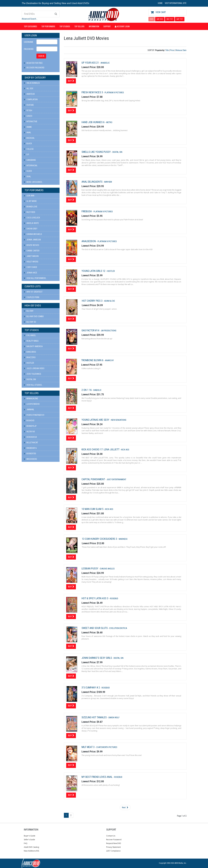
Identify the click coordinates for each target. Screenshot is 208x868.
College (29, 149)
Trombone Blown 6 (93, 360)
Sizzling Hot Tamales (94, 717)
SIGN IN (41, 56)
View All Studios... (33, 385)
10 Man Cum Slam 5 (93, 509)
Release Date (181, 50)
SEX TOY (170, 19)
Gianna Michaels (33, 234)
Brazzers (30, 357)
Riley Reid (29, 212)
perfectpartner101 (34, 415)
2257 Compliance (113, 851)
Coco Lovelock (32, 218)
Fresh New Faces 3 (93, 92)
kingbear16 (30, 448)
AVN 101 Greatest (33, 292)
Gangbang (30, 160)
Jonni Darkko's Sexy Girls (97, 658)
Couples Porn (32, 297)
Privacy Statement (113, 847)
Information (94, 26)
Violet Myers (31, 262)
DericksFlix (30, 437)
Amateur (29, 94)
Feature (29, 105)
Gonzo (28, 116)
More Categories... (34, 182)
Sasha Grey (31, 229)
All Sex (29, 88)
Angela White (31, 223)
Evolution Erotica (118, 628)
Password (29, 49)
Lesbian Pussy (90, 568)
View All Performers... (35, 278)
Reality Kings (31, 341)
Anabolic (105, 63)
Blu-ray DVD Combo (34, 316)
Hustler (29, 363)
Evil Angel (30, 335)
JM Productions (109, 331)
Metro (109, 122)
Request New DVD (114, 843)
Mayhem (108, 182)
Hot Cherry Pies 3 (92, 301)
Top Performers (48, 26)
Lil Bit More (30, 201)
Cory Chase (30, 267)
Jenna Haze (30, 273)
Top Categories (30, 26)
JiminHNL (29, 410)
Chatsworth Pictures (107, 747)
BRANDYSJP (30, 426)
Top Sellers (79, 26)
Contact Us (111, 836)
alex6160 (29, 432)
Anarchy (109, 360)
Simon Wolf (114, 718)
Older (28, 171)
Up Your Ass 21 (90, 63)
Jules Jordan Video (34, 368)
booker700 (30, 454)
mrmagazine (31, 399)
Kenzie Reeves (32, 245)
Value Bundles (32, 83)
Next (125, 807)
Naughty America (33, 346)
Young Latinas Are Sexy (96, 420)
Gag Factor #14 (91, 330)
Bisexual (29, 138)
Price (172, 50)
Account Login (122, 26)
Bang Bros (30, 352)
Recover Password (35, 68)
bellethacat (31, 443)
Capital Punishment (94, 479)
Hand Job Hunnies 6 (93, 122)
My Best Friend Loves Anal (97, 777)
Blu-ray (29, 311)
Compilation (31, 99)
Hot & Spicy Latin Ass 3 (95, 598)
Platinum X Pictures (114, 93)
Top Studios (65, 26)
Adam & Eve (110, 301)
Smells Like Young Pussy (96, 152)
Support (107, 26)
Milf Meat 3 (88, 747)
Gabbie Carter (32, 251)
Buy (71, 81)
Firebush (87, 211)
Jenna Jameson (32, 240)
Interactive (31, 121)
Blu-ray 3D (30, 322)
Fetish (28, 110)
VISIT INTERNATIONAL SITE (176, 3)
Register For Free (35, 63)
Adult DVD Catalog (31, 847)
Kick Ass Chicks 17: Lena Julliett (101, 449)
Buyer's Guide (30, 836)
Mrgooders (30, 459)
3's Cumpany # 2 (91, 687)
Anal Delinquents (92, 182)
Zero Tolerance (33, 374)
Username (29, 42)
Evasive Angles (107, 569)
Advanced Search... (30, 19)
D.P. (27, 155)
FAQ (26, 843)
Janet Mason (31, 256)
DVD (152, 19)
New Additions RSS (31, 851)
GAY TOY (180, 19)
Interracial (31, 166)
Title (167, 50)
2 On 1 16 (87, 390)
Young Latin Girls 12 (94, 271)
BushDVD (29, 421)
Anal (27, 133)
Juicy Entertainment (116, 479)
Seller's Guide (29, 840)
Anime (28, 127)
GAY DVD (160, 19)
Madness (123, 539)
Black (28, 144)
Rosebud (114, 599)
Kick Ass (125, 450)
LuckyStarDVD (32, 404)
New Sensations (119, 420)
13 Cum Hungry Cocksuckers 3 (100, 539)
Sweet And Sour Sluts (95, 628)
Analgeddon (89, 241)
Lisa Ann (29, 196)
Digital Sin (30, 379)
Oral (27, 177)
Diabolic (97, 390)
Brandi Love (31, 207)
